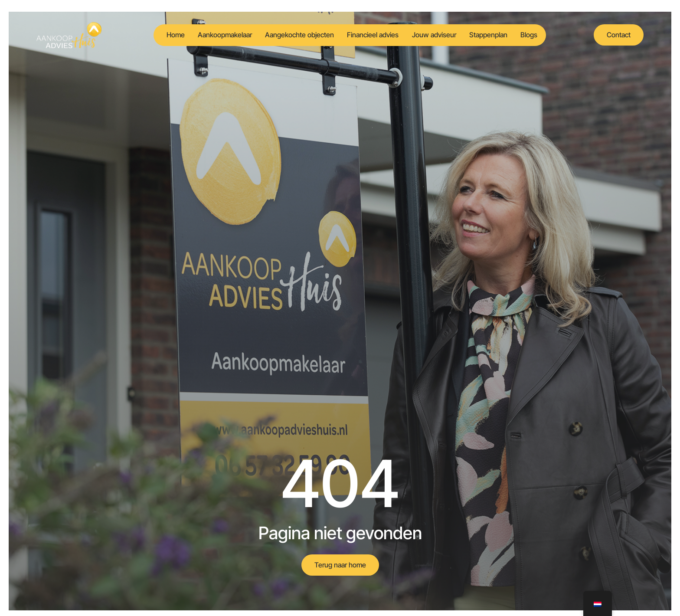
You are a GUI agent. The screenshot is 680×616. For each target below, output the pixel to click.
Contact (619, 35)
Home (161, 35)
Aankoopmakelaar (214, 35)
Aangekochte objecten (293, 35)
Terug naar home (340, 565)
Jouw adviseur (436, 35)
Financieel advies (371, 35)
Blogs (540, 35)
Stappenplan (495, 35)
